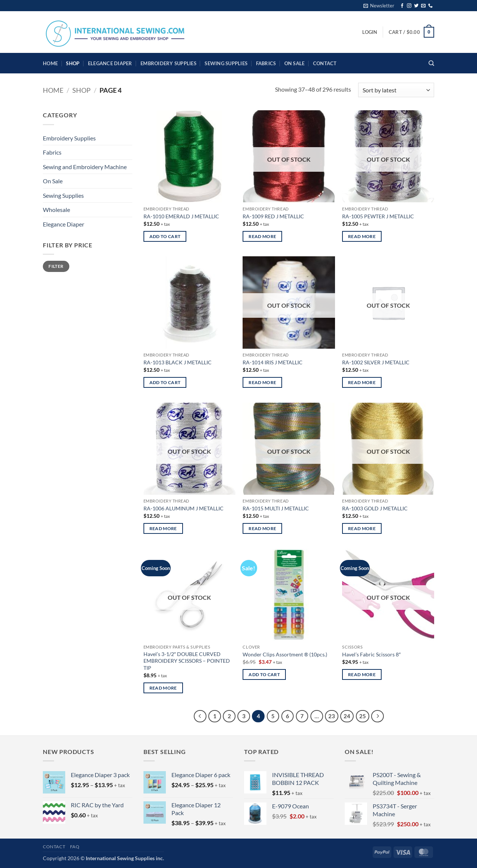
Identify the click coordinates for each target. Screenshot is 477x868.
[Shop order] (396, 90)
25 (363, 716)
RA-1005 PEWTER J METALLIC (378, 216)
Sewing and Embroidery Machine (85, 167)
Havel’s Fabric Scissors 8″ (371, 654)
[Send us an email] (423, 6)
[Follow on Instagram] (409, 6)
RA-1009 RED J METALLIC (273, 216)
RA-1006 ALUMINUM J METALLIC (184, 508)
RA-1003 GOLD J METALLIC (375, 508)
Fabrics (266, 63)
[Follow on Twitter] (416, 6)
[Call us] (430, 6)
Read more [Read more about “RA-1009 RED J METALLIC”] (262, 236)
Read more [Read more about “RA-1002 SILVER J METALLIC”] (362, 382)
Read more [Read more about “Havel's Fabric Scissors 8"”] (362, 674)
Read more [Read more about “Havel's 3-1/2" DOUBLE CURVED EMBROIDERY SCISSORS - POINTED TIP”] (163, 688)
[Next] (378, 716)
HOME (50, 63)
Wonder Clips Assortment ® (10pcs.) (285, 654)
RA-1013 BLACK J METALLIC (178, 362)
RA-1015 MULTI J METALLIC (276, 508)
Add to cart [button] (165, 236)
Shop (73, 63)
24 (347, 716)
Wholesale (56, 210)
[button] (379, 6)
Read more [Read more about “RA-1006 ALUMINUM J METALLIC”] (163, 528)
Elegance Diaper (110, 63)
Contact (325, 63)
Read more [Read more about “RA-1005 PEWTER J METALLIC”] (362, 236)
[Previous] (200, 716)
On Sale (295, 63)
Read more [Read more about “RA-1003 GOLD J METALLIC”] (362, 528)
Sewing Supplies (226, 63)
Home (53, 90)
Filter (56, 266)
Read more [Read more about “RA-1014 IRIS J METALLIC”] (262, 382)
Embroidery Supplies (168, 63)
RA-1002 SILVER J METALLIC (376, 362)
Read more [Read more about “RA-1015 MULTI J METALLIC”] (262, 528)
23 (332, 716)
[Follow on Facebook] (402, 6)
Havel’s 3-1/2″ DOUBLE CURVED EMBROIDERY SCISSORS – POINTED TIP (187, 661)
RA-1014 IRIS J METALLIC (273, 362)
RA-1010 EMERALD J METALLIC (181, 216)
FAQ (75, 847)
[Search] (431, 63)
